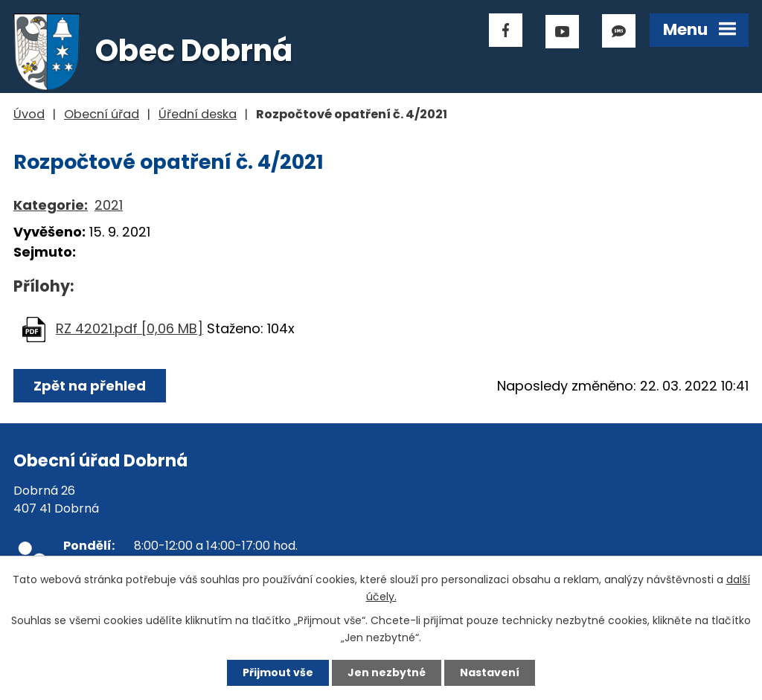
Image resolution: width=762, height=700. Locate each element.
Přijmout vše (278, 672)
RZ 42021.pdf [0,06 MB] (129, 328)
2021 (109, 205)
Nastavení (490, 672)
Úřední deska (198, 114)
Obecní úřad (102, 114)
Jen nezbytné (387, 672)
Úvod (29, 114)
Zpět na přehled (90, 386)
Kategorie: (51, 205)
